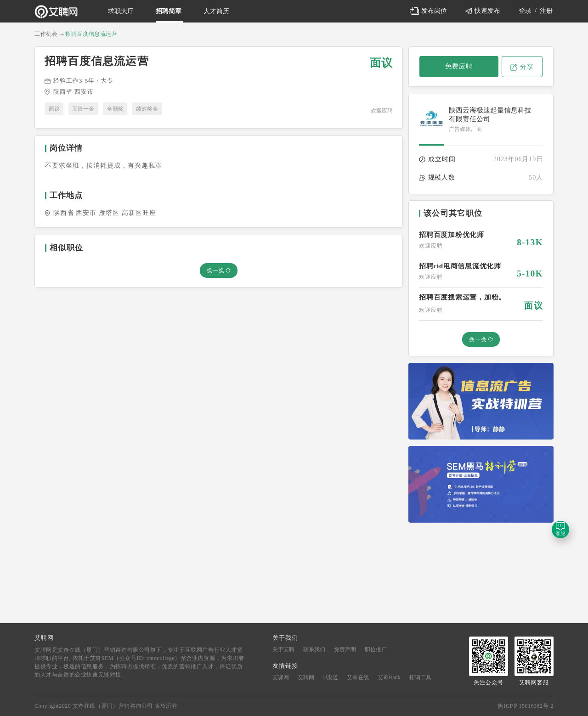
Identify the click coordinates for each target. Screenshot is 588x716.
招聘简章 (169, 11)
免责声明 (346, 649)
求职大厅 (121, 11)
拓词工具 (420, 677)
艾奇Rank (389, 677)
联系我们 (315, 649)
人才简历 (216, 11)
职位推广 (376, 649)
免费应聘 (459, 66)
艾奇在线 (358, 677)
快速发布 (483, 11)
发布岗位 (429, 11)
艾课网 (281, 677)
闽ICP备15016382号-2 (526, 706)
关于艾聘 (284, 649)
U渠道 (331, 677)
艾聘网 (306, 677)
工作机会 (46, 34)
